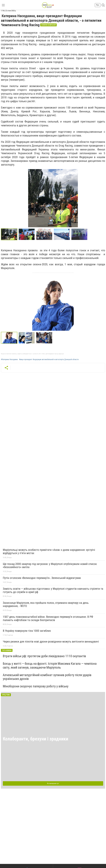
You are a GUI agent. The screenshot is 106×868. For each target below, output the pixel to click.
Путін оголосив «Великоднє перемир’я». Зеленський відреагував (42, 578)
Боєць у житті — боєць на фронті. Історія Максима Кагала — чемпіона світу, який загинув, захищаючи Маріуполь (50, 665)
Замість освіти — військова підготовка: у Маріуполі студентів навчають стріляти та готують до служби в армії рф (53, 590)
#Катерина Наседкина (9, 359)
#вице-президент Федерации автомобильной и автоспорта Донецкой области (49, 359)
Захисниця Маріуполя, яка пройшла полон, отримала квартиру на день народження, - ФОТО (46, 604)
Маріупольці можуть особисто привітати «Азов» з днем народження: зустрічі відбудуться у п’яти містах (49, 551)
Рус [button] (98, 5)
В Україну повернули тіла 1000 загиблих (27, 631)
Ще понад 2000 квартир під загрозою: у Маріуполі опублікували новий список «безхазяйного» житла (50, 566)
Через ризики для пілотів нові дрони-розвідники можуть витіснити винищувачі (51, 642)
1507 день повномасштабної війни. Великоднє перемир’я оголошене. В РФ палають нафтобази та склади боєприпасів (48, 618)
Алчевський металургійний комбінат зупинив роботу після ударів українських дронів (47, 677)
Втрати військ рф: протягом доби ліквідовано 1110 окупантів (44, 656)
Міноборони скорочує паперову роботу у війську (36, 686)
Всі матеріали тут (53, 783)
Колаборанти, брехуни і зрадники (36, 739)
